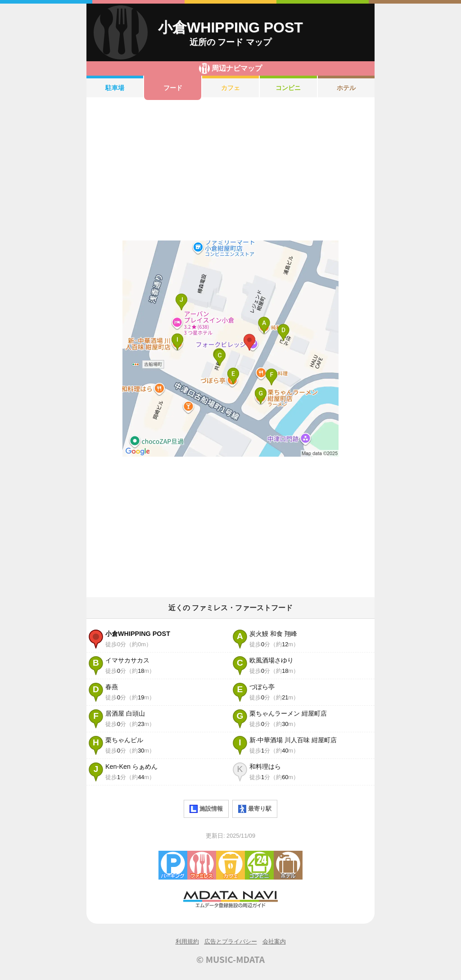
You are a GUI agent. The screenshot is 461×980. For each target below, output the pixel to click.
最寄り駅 (255, 809)
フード (173, 88)
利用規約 (187, 941)
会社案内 (274, 941)
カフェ (230, 88)
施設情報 (206, 809)
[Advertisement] (230, 170)
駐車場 (115, 88)
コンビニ (288, 88)
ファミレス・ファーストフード (202, 865)
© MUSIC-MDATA (230, 959)
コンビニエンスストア (259, 865)
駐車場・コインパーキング (173, 865)
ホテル (346, 88)
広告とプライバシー (231, 941)
